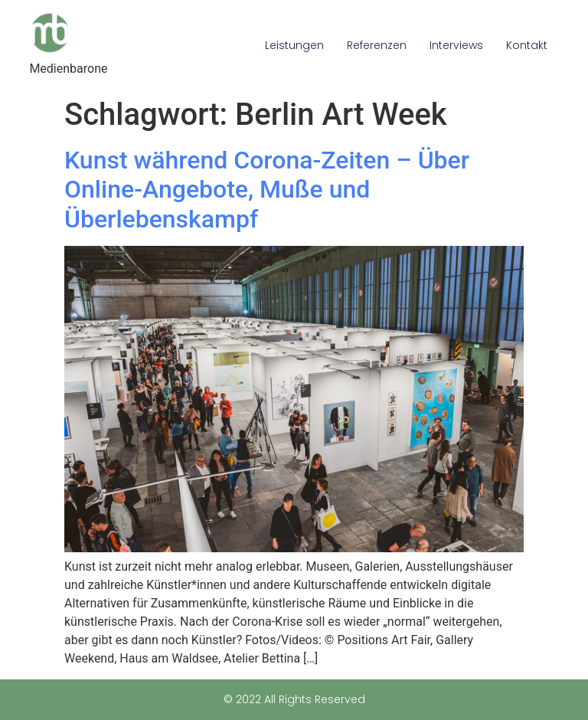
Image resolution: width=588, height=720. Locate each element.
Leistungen (294, 45)
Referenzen (377, 45)
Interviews (456, 45)
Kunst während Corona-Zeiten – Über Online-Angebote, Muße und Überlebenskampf (267, 190)
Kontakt (527, 45)
